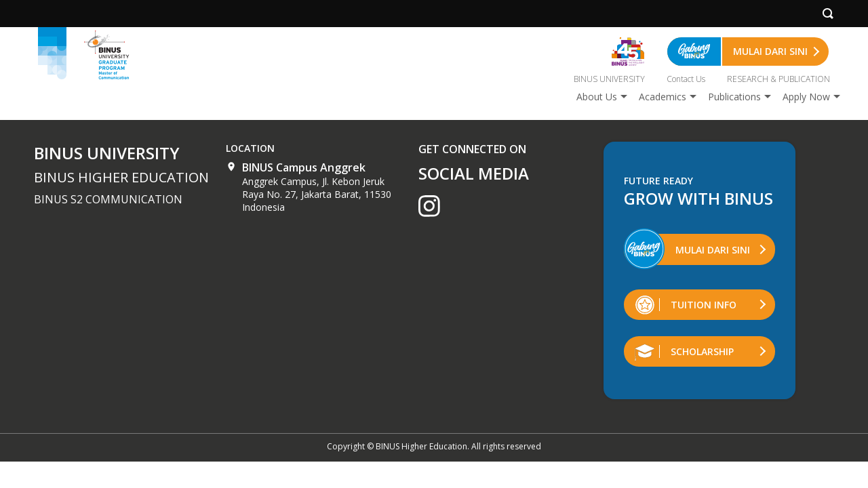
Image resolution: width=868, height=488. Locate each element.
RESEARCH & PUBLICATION (778, 79)
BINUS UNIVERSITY (609, 79)
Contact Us (686, 79)
